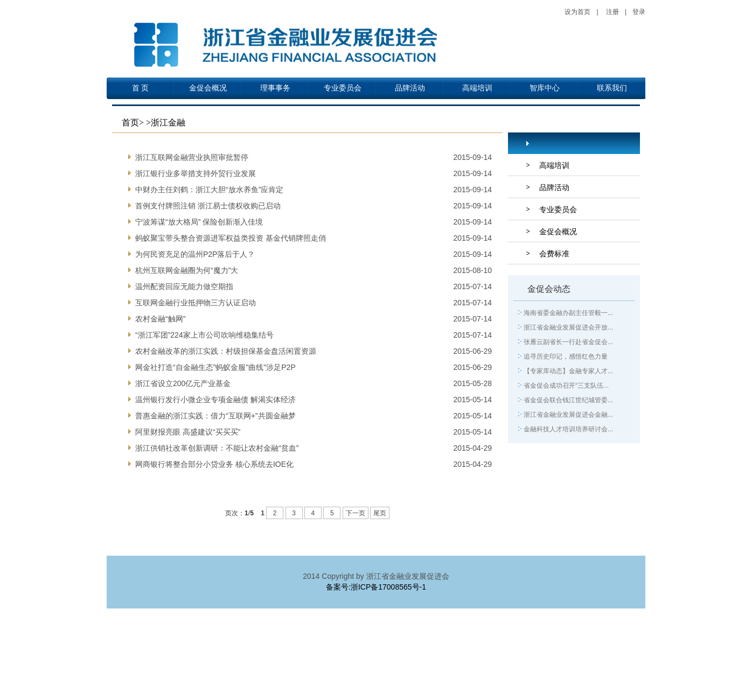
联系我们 (612, 88)
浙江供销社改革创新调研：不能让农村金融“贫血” (217, 448)
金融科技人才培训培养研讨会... (568, 429)
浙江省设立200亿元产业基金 (183, 383)
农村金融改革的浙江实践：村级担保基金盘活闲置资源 (226, 351)
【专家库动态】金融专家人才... (568, 371)
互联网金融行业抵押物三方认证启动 (196, 303)
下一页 (356, 513)
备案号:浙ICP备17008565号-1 (376, 587)
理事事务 (275, 88)
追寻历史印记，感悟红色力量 (566, 356)
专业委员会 (343, 88)
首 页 (141, 88)
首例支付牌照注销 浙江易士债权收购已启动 (208, 206)
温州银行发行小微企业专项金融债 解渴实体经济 (215, 400)
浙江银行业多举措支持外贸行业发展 (196, 173)
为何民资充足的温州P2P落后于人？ (195, 254)
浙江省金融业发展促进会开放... (568, 327)
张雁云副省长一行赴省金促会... (568, 342)
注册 (612, 12)
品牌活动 (410, 88)
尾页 (380, 513)
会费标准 (554, 254)
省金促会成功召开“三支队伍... (566, 386)
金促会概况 (208, 88)
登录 (639, 12)
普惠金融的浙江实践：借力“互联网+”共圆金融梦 (215, 416)
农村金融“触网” (160, 319)
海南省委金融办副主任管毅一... (568, 313)
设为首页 (577, 12)
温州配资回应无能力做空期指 (184, 286)
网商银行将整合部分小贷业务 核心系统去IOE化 (214, 464)
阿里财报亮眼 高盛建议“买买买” (188, 432)
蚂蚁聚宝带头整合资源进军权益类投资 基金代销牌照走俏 (231, 238)
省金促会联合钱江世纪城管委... (568, 400)
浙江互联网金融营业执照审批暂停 (192, 157)
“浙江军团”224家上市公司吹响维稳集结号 (204, 335)
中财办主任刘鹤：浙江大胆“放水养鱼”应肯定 (209, 190)
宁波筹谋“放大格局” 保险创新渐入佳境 (199, 222)
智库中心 (545, 88)
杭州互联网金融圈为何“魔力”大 (187, 270)
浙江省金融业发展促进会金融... (568, 415)
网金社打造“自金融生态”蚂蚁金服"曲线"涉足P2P (215, 367)
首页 (130, 122)
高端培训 (477, 88)
